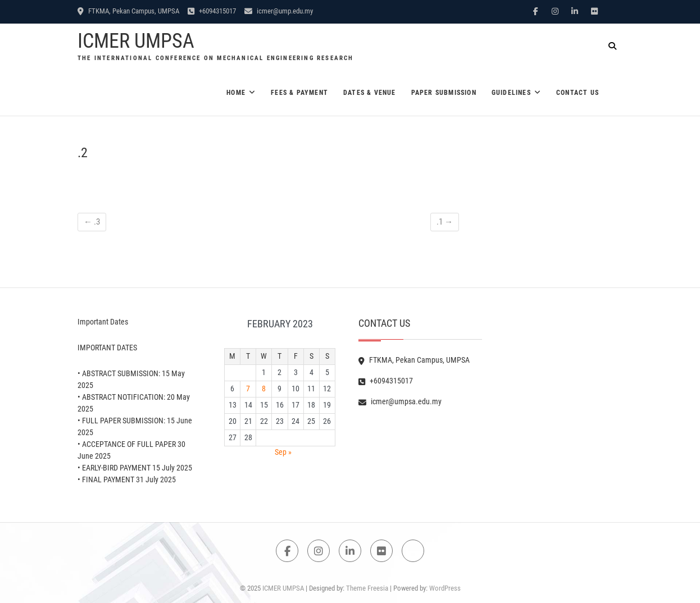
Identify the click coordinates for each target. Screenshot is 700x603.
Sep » (283, 452)
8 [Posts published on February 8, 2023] (264, 389)
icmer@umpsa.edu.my (400, 401)
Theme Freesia (367, 588)
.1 (445, 222)
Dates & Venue (370, 93)
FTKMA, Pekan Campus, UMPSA (128, 11)
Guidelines (511, 93)
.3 (92, 222)
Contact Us (578, 93)
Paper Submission (444, 93)
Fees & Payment (299, 93)
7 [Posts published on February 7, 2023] (248, 389)
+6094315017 (212, 11)
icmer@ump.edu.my (279, 11)
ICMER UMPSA (136, 41)
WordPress (445, 588)
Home (236, 93)
